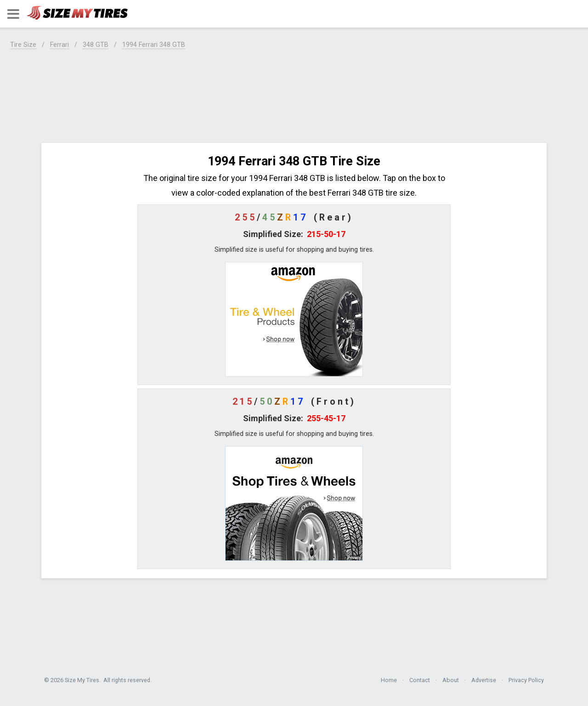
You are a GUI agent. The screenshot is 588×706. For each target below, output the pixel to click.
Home (389, 680)
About (451, 680)
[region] (294, 94)
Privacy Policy (526, 680)
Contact (420, 680)
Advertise (484, 680)
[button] (13, 14)
